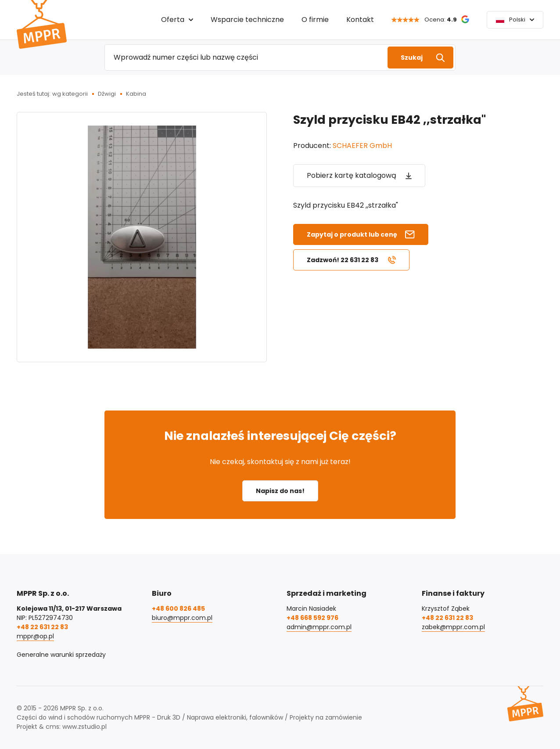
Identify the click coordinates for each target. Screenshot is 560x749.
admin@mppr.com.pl (319, 627)
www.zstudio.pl (84, 727)
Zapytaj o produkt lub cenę (352, 234)
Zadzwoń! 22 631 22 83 (343, 260)
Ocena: (441, 20)
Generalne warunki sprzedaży (61, 655)
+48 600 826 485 (178, 609)
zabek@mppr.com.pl (453, 627)
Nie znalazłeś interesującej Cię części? (280, 436)
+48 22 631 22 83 (42, 627)
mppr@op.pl (35, 636)
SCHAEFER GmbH (362, 146)
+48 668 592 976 (312, 618)
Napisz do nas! (280, 491)
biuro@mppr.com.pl (182, 618)
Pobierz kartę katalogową (352, 175)
